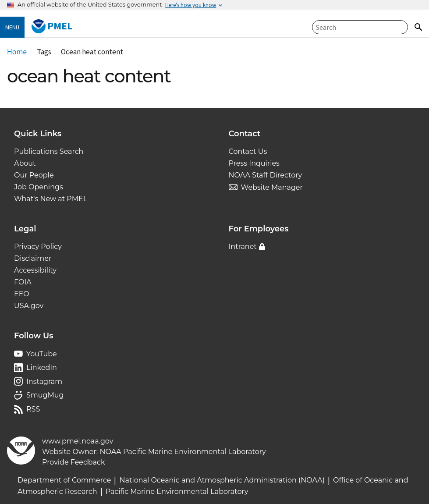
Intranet (243, 247)
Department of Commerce (64, 480)
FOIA (23, 282)
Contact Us (248, 151)
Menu (12, 27)
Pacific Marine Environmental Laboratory (177, 492)
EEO (22, 294)
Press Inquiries (254, 163)
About (25, 163)
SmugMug (45, 395)
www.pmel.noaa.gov (78, 441)
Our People (34, 175)
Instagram (44, 382)
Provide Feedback (74, 462)
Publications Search (49, 151)
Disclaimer (33, 258)
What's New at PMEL (51, 199)
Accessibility (35, 270)
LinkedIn (42, 367)
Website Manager (272, 187)
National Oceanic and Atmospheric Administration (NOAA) (222, 480)
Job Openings (39, 187)
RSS (33, 409)
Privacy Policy (38, 247)
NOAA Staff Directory (266, 175)
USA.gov (29, 306)
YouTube (42, 354)
